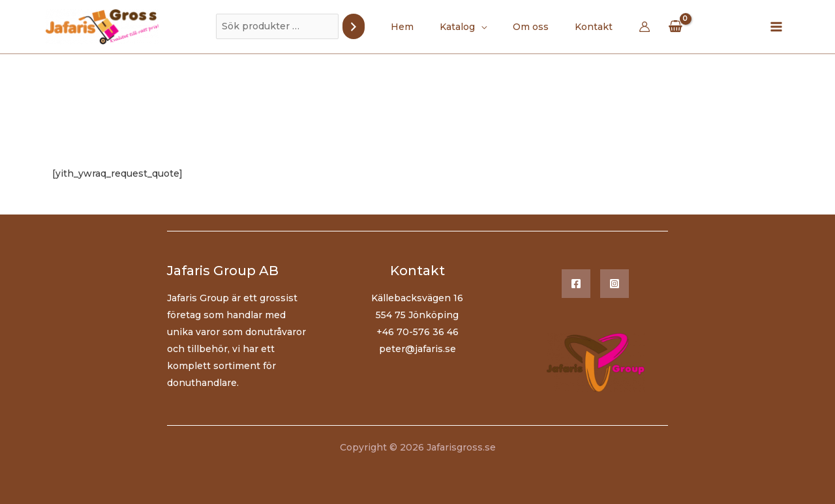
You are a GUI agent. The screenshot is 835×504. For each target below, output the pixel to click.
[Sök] (369, 26)
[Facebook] (576, 284)
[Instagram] (615, 284)
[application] (485, 27)
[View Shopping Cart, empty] (660, 26)
